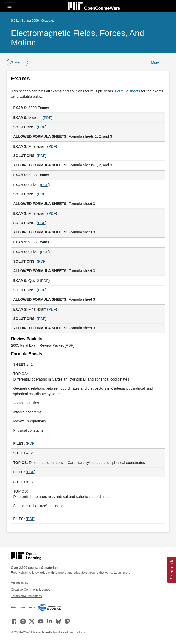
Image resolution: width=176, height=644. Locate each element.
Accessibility (20, 583)
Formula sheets (128, 91)
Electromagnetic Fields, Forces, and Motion (78, 38)
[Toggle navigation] (9, 6)
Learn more (122, 573)
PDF (47, 118)
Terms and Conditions (26, 596)
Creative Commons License (31, 590)
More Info (159, 62)
